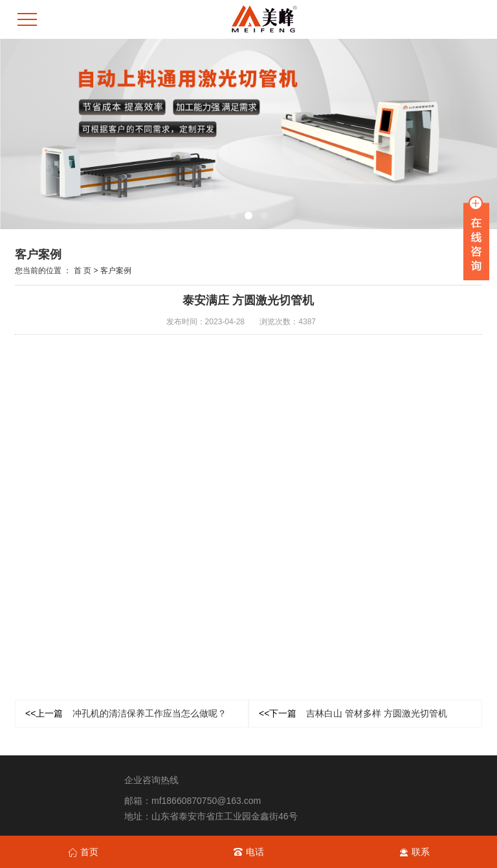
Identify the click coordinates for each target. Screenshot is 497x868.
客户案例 (116, 271)
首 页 (83, 271)
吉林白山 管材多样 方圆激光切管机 (353, 713)
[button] (233, 216)
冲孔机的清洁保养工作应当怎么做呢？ (126, 713)
